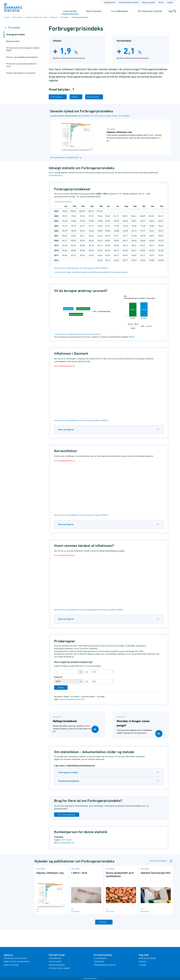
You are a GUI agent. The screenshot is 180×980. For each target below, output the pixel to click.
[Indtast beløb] (66, 672)
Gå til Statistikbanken (67, 815)
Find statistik (70, 11)
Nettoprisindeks (13, 41)
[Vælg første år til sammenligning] (102, 672)
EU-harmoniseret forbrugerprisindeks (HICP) (23, 49)
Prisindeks (65, 17)
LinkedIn (142, 965)
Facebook (143, 961)
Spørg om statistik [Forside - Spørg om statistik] (149, 2)
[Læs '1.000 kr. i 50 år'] (86, 890)
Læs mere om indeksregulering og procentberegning (78, 334)
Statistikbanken (110, 2)
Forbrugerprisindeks (68, 772)
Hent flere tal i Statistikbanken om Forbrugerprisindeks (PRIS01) (81, 268)
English (170, 2)
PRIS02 (132, 337)
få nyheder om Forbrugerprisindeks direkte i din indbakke (105, 116)
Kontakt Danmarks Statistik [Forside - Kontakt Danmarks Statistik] (129, 2)
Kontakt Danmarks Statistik (15, 958)
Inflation (75, 97)
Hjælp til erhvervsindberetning (17, 961)
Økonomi (54, 17)
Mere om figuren (66, 430)
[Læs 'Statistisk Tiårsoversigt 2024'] (156, 890)
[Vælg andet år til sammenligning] (102, 681)
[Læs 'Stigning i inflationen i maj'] (51, 890)
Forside (7, 17)
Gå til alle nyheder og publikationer (66, 157)
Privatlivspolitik (100, 958)
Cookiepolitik (99, 961)
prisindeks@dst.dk (66, 843)
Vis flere (103, 922)
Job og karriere (55, 961)
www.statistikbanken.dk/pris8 (72, 699)
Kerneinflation (93, 97)
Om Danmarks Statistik (150, 11)
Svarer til (58, 677)
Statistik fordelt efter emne (37, 17)
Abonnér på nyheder (147, 958)
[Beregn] (61, 688)
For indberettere (120, 11)
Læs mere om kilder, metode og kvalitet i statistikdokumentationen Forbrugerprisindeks (91, 272)
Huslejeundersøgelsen (69, 781)
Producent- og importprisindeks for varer (22, 65)
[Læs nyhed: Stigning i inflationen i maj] (112, 137)
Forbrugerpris (57, 97)
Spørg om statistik (11, 965)
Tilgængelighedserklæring (105, 965)
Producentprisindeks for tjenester (21, 73)
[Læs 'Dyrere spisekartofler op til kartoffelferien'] (121, 890)
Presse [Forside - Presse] (161, 2)
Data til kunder (94, 11)
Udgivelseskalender (57, 965)
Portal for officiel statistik (59, 968)
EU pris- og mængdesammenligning (22, 57)
